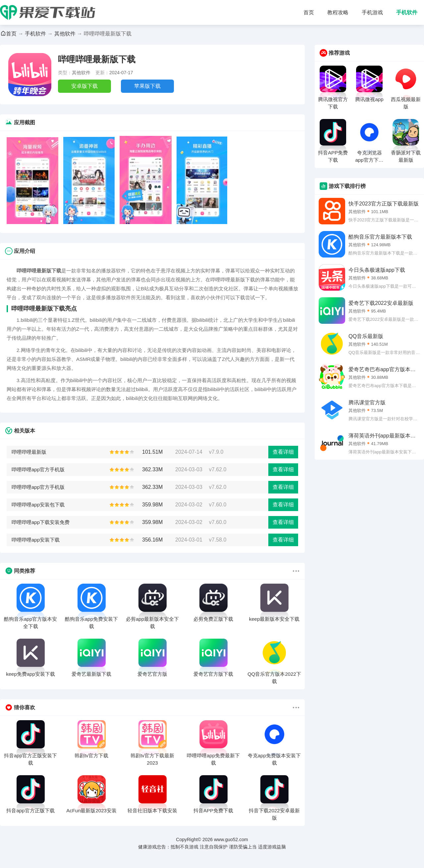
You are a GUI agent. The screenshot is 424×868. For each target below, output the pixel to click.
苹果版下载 (147, 86)
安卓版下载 (84, 86)
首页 (309, 12)
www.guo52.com (231, 839)
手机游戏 (372, 12)
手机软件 (407, 12)
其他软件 (65, 34)
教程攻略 (338, 12)
